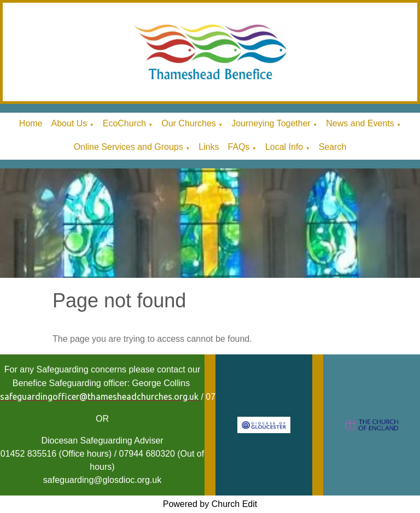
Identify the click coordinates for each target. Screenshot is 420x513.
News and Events (360, 123)
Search (333, 147)
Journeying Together (271, 123)
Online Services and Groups (129, 147)
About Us (69, 123)
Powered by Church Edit (210, 504)
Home (31, 123)
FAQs (238, 147)
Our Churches (189, 123)
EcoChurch (124, 123)
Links (209, 147)
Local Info (284, 147)
